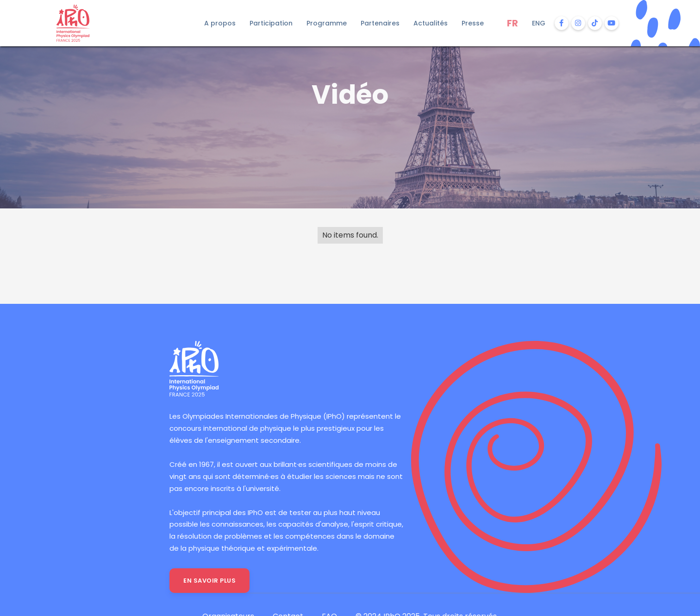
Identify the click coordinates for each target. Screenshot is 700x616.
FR (512, 23)
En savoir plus (209, 581)
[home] (87, 23)
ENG (539, 23)
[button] (220, 23)
